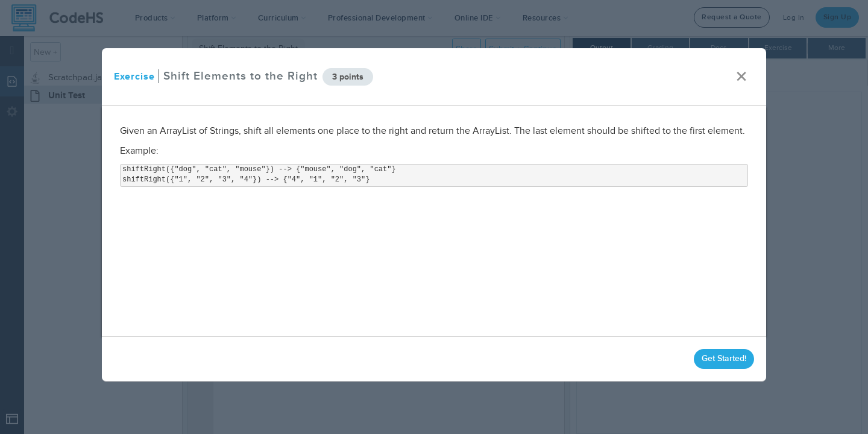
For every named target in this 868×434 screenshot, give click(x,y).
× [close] (741, 77)
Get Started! (724, 358)
